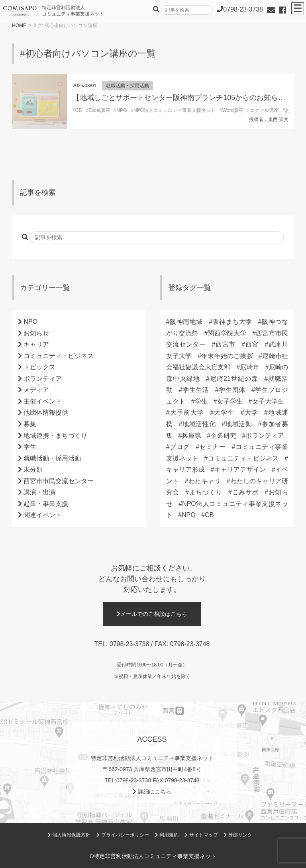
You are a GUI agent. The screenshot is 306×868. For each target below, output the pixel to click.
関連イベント (43, 515)
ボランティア (43, 379)
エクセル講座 (264, 110)
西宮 (252, 344)
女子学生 (230, 401)
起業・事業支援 (46, 504)
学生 (30, 447)
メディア (36, 390)
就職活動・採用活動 (127, 86)
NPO (122, 110)
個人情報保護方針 (69, 835)
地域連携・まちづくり (55, 436)
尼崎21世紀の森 (234, 379)
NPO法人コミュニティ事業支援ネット (175, 110)
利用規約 (167, 835)
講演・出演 (39, 492)
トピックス (39, 367)
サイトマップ (201, 835)
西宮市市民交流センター (59, 481)
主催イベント (43, 401)
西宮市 (226, 344)
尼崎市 (250, 367)
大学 (251, 412)
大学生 (224, 412)
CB (79, 110)
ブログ (180, 447)
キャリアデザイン (240, 469)
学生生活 (195, 390)
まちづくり (206, 492)
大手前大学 (187, 412)
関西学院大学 (227, 333)
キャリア (36, 344)
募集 (30, 424)
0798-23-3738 (129, 644)
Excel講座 (99, 110)
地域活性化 (199, 424)
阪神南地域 (186, 322)
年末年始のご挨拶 (227, 356)
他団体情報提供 (46, 412)
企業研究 (223, 436)
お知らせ (36, 333)
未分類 (33, 469)
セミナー (213, 447)
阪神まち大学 (232, 322)
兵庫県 (191, 436)
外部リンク (238, 835)
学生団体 (232, 390)
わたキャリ (205, 481)
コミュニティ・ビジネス (59, 356)
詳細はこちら (152, 792)
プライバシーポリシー (123, 835)
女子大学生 (268, 401)
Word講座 (233, 110)
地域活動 (238, 424)
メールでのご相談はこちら (152, 614)
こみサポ (245, 492)
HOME (19, 25)
